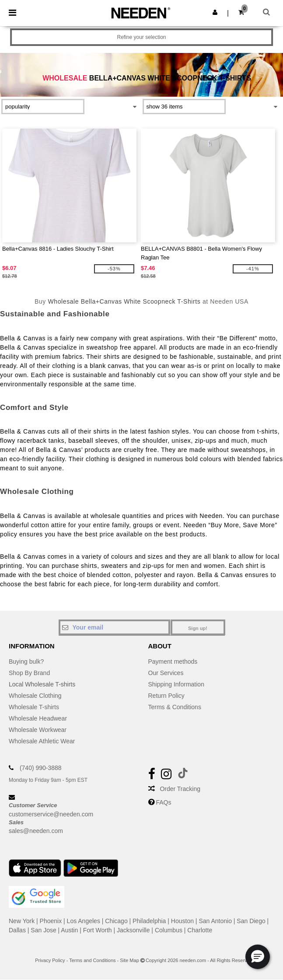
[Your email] (114, 627)
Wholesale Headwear (38, 718)
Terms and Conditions (92, 960)
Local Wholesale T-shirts (42, 684)
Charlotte (200, 930)
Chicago (116, 921)
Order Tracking (180, 789)
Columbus (169, 930)
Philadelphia (149, 921)
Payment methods (173, 661)
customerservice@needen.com (51, 814)
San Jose (43, 930)
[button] (215, 12)
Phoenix (51, 921)
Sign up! (198, 628)
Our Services (166, 673)
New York (22, 921)
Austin (69, 930)
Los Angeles (84, 921)
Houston (182, 921)
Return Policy (166, 696)
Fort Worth (98, 930)
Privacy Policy (50, 960)
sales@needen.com (36, 831)
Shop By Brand (29, 673)
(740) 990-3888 (41, 768)
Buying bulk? (26, 661)
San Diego (251, 921)
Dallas (17, 930)
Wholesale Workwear (38, 730)
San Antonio (215, 921)
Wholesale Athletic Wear (42, 741)
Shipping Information (176, 684)
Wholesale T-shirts (34, 707)
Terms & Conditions (175, 707)
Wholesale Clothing (35, 696)
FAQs (163, 802)
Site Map (129, 960)
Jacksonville (133, 930)
